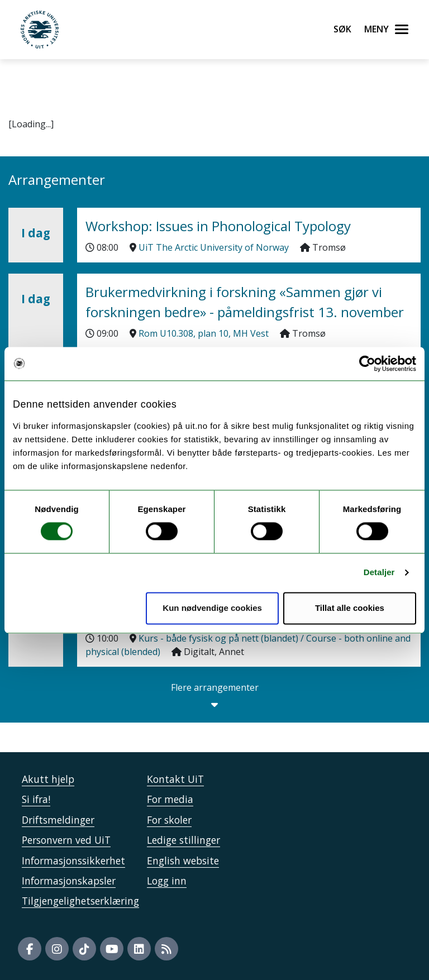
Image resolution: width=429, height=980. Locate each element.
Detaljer (379, 573)
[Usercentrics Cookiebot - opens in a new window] (367, 364)
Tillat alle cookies (350, 608)
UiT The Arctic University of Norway (214, 247)
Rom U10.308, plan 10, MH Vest (204, 333)
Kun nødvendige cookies (212, 608)
